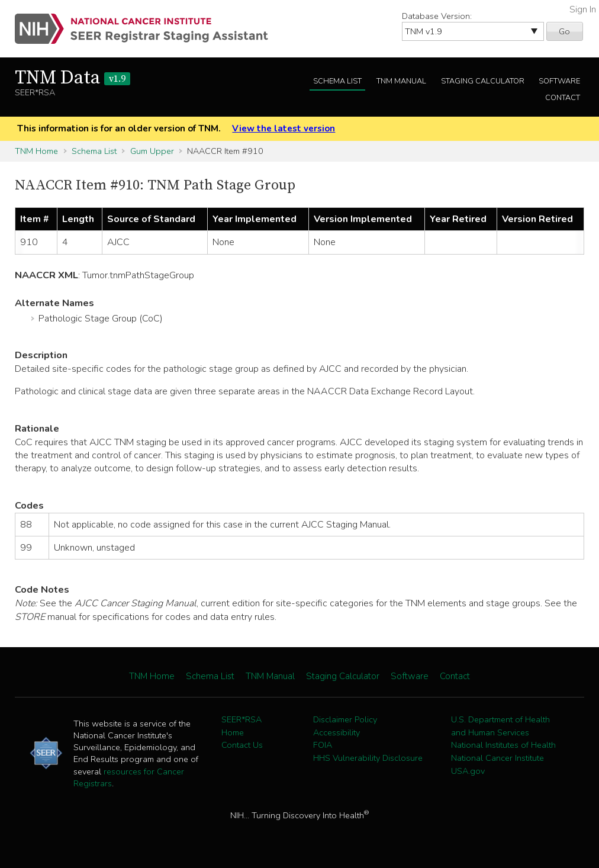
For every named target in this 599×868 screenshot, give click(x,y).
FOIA (323, 745)
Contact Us (242, 745)
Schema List (337, 81)
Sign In (583, 9)
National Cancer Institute (497, 758)
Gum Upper (152, 151)
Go (564, 31)
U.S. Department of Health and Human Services (500, 726)
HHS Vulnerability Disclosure (368, 758)
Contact (563, 98)
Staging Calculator (483, 81)
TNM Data (73, 78)
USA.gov (468, 771)
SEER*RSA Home (241, 726)
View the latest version (284, 128)
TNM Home (36, 151)
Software (559, 81)
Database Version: (437, 16)
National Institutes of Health (503, 745)
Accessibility (336, 732)
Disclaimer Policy (345, 719)
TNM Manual (401, 81)
